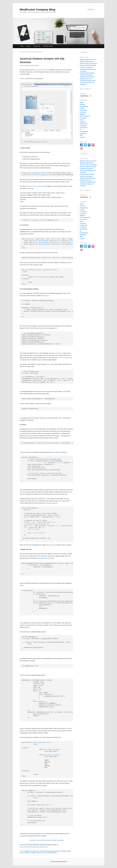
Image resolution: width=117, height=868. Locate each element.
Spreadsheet (84, 128)
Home (22, 46)
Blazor (82, 103)
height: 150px (45, 239)
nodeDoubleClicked (44, 558)
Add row (57, 241)
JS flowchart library (40, 70)
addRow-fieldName (53, 750)
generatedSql (36, 258)
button (35, 241)
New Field (46, 742)
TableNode (58, 452)
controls (31, 239)
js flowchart (44, 853)
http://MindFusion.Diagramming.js (39, 175)
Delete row (60, 244)
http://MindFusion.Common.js (38, 173)
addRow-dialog (32, 742)
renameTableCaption (43, 277)
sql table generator (52, 853)
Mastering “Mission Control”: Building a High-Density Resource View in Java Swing (88, 61)
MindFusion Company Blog (37, 10)
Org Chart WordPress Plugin (88, 65)
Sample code (36, 851)
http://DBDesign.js (34, 220)
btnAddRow (45, 241)
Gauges (82, 108)
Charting (82, 104)
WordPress (83, 133)
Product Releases (85, 116)
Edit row (58, 243)
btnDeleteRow (46, 244)
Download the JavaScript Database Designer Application (46, 840)
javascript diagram (25, 853)
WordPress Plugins (48, 46)
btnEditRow (45, 243)
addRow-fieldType (53, 755)
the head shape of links (65, 358)
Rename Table (52, 270)
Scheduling (83, 126)
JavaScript (83, 112)
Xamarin (82, 137)
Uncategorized (84, 131)
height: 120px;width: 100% (56, 258)
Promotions (83, 118)
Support (28, 46)
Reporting (83, 122)
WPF (81, 135)
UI (81, 130)
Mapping (82, 114)
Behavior (37, 353)
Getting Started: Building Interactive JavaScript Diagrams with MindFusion (88, 75)
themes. (48, 364)
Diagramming (28, 851)
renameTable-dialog (34, 270)
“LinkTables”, (59, 353)
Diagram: (47, 296)
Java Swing (83, 110)
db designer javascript (50, 851)
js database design (35, 853)
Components (37, 46)
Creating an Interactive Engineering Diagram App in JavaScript (88, 69)
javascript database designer (64, 851)
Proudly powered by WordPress (58, 862)
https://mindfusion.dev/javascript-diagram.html (34, 847)
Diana (37, 66)
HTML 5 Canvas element (35, 186)
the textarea (52, 545)
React (82, 120)
